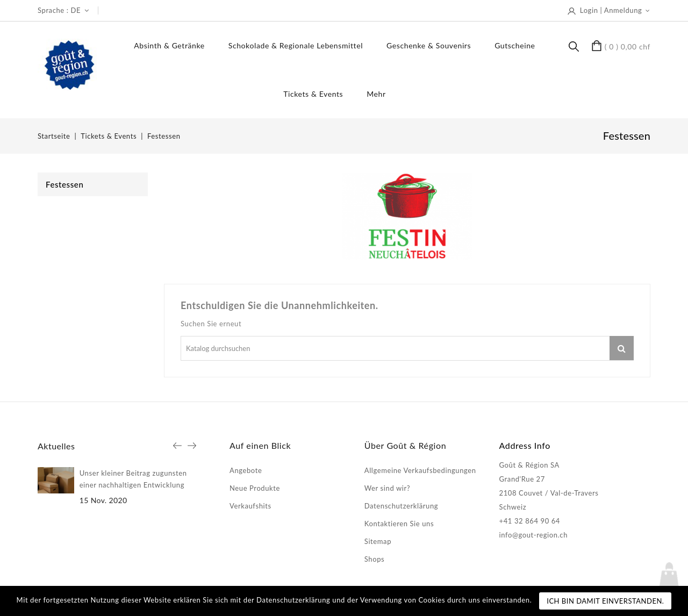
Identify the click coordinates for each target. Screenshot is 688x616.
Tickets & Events (313, 94)
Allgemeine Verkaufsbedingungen (420, 470)
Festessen (64, 184)
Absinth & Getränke (169, 45)
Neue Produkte (255, 488)
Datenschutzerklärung (401, 506)
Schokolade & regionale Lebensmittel (296, 45)
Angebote (246, 470)
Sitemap (378, 541)
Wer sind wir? (387, 488)
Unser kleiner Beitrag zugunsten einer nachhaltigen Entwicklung (133, 479)
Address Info (525, 445)
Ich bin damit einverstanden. (605, 601)
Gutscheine (515, 45)
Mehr (376, 94)
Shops (374, 559)
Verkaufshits (250, 506)
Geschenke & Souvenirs (429, 45)
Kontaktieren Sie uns (399, 524)
